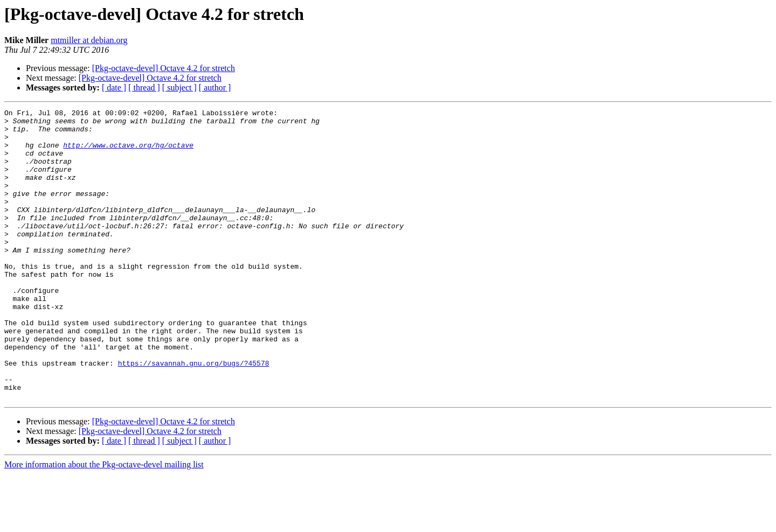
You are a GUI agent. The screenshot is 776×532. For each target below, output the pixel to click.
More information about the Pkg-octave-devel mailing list (104, 523)
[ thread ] (144, 87)
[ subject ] (179, 87)
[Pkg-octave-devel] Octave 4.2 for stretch (164, 68)
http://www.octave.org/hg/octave (128, 153)
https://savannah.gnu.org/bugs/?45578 (194, 415)
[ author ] (215, 87)
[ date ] (114, 87)
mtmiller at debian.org (89, 40)
